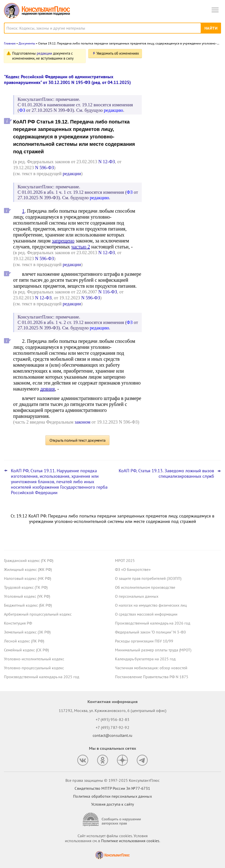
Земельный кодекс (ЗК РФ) (27, 632)
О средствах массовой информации (146, 614)
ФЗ (22, 110)
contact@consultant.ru (112, 735)
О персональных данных (137, 596)
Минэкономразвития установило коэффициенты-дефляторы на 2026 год (184, 130)
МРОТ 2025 (125, 560)
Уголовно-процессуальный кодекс (34, 668)
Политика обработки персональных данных (112, 796)
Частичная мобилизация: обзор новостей (151, 668)
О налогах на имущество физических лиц (151, 605)
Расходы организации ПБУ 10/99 (144, 641)
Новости (169, 55)
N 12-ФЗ (107, 162)
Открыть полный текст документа (78, 440)
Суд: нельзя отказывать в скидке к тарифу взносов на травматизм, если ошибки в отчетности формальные (182, 154)
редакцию (113, 110)
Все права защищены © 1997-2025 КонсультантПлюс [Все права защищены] (112, 780)
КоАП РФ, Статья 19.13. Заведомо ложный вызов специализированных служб (166, 473)
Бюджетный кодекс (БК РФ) (28, 605)
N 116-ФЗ (108, 292)
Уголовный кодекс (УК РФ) (27, 596)
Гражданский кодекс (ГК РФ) (29, 560)
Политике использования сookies (130, 841)
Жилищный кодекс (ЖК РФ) (28, 569)
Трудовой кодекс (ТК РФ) (26, 587)
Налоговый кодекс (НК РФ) (28, 578)
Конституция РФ (18, 623)
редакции (44, 53)
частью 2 (81, 247)
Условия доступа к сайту (112, 804)
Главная (10, 43)
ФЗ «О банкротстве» (133, 569)
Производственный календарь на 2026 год (153, 623)
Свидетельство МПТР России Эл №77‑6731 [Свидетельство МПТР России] (112, 788)
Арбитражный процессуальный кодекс (38, 614)
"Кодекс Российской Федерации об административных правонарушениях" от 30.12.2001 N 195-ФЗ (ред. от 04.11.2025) (67, 79)
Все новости (162, 170)
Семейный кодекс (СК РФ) (26, 650)
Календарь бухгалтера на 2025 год (145, 659)
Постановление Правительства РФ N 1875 (152, 677)
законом (83, 422)
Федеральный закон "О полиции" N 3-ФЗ (150, 632)
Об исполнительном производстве (145, 587)
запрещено (63, 241)
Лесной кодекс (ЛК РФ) (24, 641)
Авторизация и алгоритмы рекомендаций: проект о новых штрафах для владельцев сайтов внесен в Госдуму (179, 80)
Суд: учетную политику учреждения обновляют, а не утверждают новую (181, 107)
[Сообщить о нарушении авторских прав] (112, 819)
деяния (47, 389)
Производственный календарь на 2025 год (42, 677)
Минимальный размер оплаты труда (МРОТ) (153, 650)
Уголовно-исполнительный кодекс (34, 659)
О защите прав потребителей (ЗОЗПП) (148, 578)
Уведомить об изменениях (118, 53)
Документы (27, 43)
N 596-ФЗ (44, 168)
